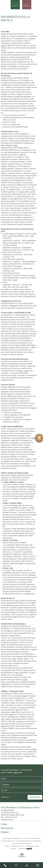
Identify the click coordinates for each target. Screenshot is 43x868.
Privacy (6, 797)
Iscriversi (35, 797)
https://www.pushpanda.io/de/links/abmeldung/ (18, 682)
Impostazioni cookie (32, 846)
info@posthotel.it (29, 296)
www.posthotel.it (27, 64)
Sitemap (13, 849)
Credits (7, 846)
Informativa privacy (18, 846)
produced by (25, 849)
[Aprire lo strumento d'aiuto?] (39, 438)
